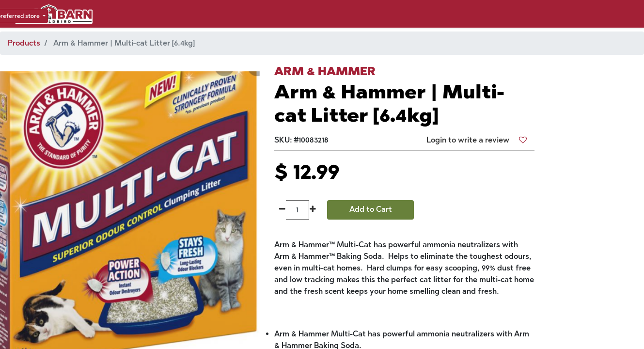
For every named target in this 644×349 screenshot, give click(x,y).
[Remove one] (282, 210)
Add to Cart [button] (371, 209)
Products (24, 43)
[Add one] (313, 210)
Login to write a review (468, 140)
